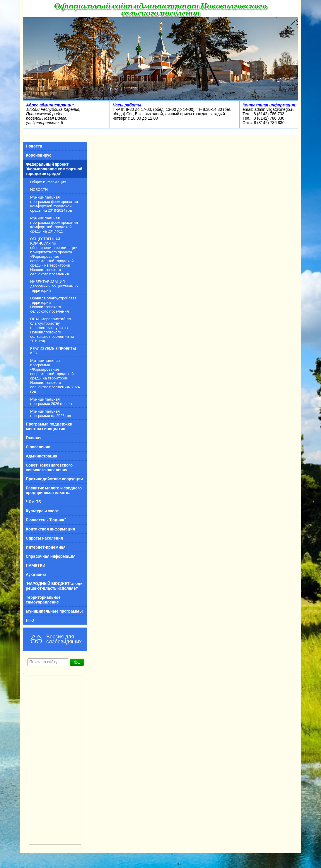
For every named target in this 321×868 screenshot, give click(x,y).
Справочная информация (51, 556)
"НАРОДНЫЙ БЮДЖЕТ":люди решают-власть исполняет (54, 586)
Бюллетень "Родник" (46, 520)
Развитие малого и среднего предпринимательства (54, 490)
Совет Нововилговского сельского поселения (49, 467)
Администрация (42, 456)
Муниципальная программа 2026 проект (51, 401)
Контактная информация (50, 529)
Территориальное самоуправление (43, 600)
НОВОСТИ (39, 190)
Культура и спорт (42, 511)
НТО (30, 620)
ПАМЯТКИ (36, 565)
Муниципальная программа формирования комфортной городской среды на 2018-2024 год (54, 204)
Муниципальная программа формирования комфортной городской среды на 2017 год (54, 225)
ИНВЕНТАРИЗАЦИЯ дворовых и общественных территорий (54, 286)
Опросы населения (44, 538)
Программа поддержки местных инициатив (49, 426)
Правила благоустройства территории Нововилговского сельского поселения (53, 305)
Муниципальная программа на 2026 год (51, 413)
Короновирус (39, 155)
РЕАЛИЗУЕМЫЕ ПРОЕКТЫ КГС (53, 351)
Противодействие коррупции (54, 479)
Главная (34, 438)
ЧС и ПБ (33, 502)
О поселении (38, 447)
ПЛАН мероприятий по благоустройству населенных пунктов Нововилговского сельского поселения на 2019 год (52, 330)
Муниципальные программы (54, 611)
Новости (34, 146)
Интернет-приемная (46, 547)
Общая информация (48, 182)
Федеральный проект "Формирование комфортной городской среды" (54, 169)
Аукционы (36, 574)
